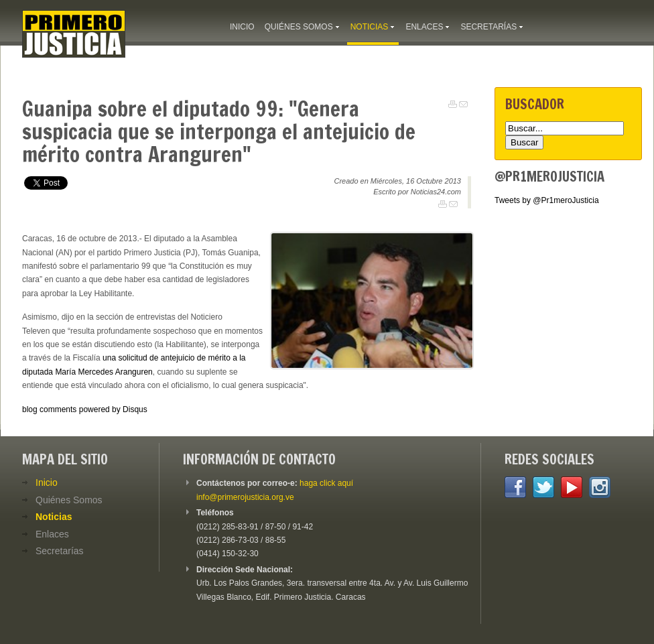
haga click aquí (326, 483)
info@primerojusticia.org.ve (245, 497)
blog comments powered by (85, 409)
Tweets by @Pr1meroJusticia (547, 200)
